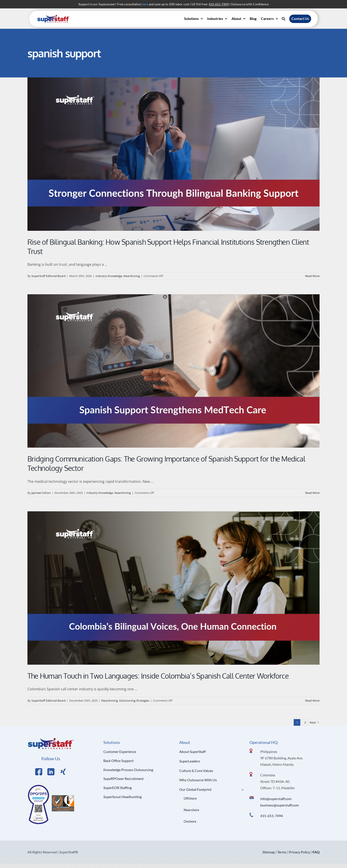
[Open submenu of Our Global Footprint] (242, 790)
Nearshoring (132, 276)
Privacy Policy (299, 852)
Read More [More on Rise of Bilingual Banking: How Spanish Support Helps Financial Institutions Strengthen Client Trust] (312, 276)
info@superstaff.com (276, 799)
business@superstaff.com (280, 805)
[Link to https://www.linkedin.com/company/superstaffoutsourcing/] (51, 772)
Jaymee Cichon (41, 493)
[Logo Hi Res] (51, 739)
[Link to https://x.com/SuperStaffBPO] (63, 772)
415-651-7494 (272, 816)
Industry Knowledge (109, 276)
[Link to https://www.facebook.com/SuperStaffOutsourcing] (39, 772)
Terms (282, 852)
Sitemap (269, 852)
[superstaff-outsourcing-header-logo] (54, 16)
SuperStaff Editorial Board (48, 276)
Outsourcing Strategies (134, 701)
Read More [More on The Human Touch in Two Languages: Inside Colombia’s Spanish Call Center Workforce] (312, 701)
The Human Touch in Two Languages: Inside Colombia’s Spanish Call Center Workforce (158, 676)
